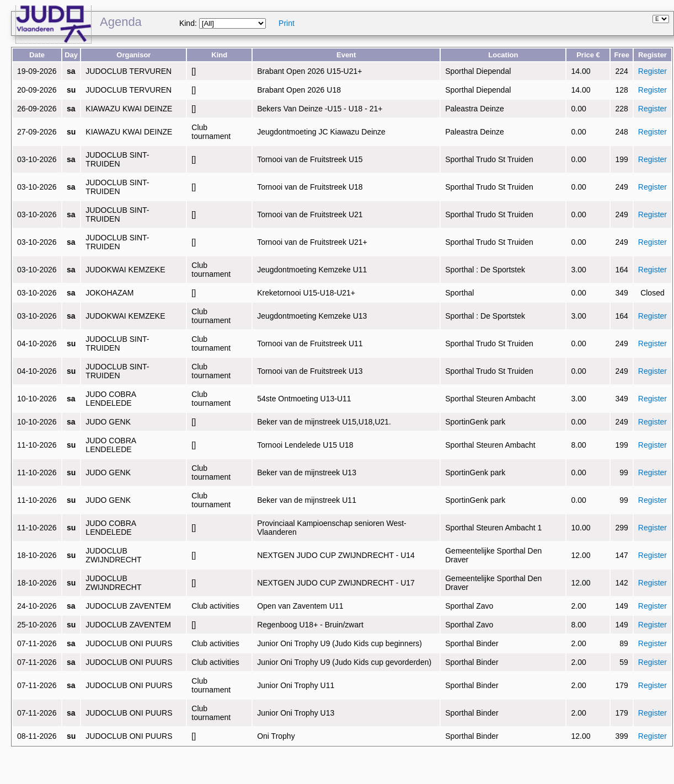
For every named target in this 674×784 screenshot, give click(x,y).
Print (287, 23)
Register (652, 71)
